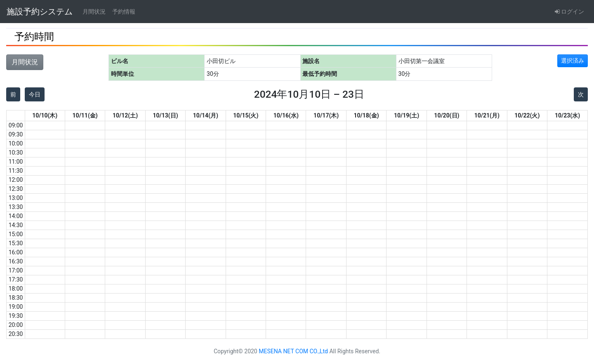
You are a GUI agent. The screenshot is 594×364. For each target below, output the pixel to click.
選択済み (573, 61)
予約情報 (124, 12)
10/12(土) (125, 115)
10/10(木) (45, 115)
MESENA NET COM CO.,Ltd (293, 351)
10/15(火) (246, 115)
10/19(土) (407, 115)
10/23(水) (567, 115)
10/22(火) (527, 115)
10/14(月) (206, 115)
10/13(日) (165, 115)
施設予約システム (40, 12)
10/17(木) (326, 115)
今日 (35, 94)
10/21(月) (487, 115)
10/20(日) (447, 115)
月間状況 (94, 12)
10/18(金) (367, 115)
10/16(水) (286, 115)
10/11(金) (85, 115)
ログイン (569, 12)
